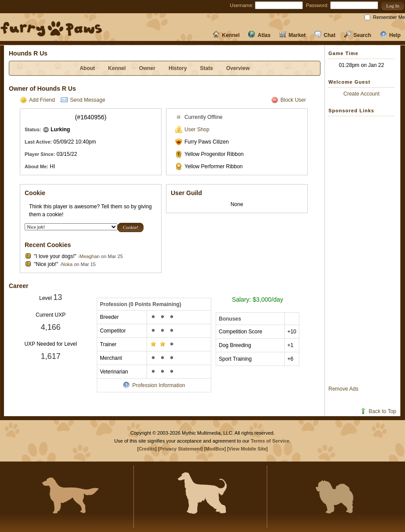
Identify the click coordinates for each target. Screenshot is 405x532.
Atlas (259, 35)
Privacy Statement (180, 449)
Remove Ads (343, 389)
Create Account (361, 94)
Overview (238, 68)
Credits (147, 449)
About (87, 68)
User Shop (192, 129)
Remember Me (389, 17)
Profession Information (154, 385)
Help (390, 35)
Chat (325, 35)
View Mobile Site (247, 449)
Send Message (83, 100)
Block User (289, 100)
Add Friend (37, 100)
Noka (67, 264)
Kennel (226, 35)
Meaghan (90, 256)
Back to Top (378, 411)
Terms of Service (270, 441)
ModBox (215, 449)
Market (293, 35)
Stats (206, 68)
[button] (393, 6)
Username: (242, 5)
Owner (147, 68)
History (178, 68)
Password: (317, 5)
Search (358, 35)
